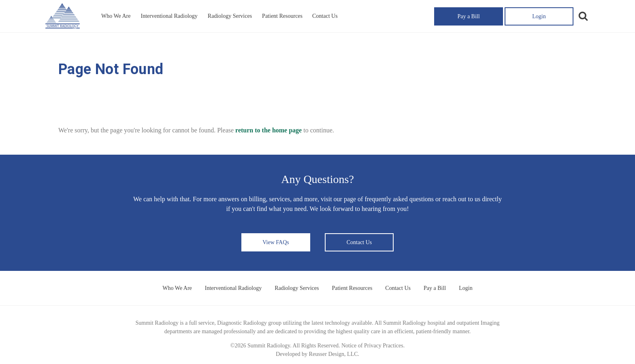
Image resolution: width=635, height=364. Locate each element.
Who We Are (116, 16)
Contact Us (325, 16)
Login (539, 16)
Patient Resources (282, 16)
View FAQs (276, 242)
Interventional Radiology (169, 16)
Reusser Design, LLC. (334, 354)
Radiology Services (230, 16)
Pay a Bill (468, 16)
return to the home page (268, 130)
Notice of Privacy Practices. (373, 346)
